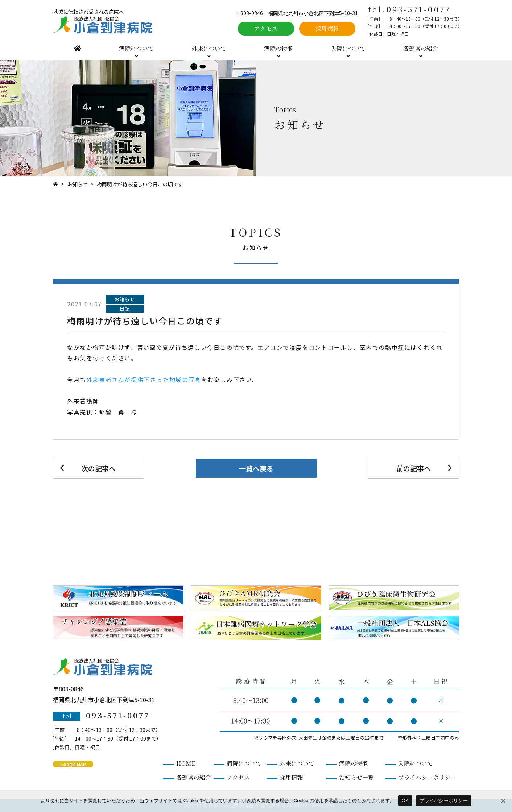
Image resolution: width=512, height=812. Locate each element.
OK (405, 801)
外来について (209, 48)
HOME (77, 48)
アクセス (266, 28)
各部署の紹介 (421, 48)
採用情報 (327, 28)
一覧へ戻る (256, 468)
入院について (348, 48)
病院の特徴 (278, 48)
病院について (136, 48)
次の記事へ (98, 468)
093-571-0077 (419, 9)
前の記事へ (414, 468)
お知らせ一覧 (356, 777)
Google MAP (73, 764)
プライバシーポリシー (427, 777)
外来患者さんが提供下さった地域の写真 (144, 380)
